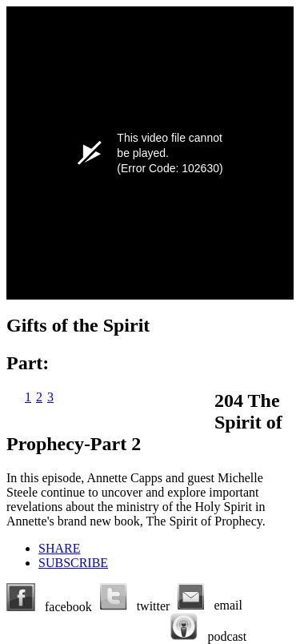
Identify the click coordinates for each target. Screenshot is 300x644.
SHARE (59, 548)
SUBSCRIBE (73, 563)
